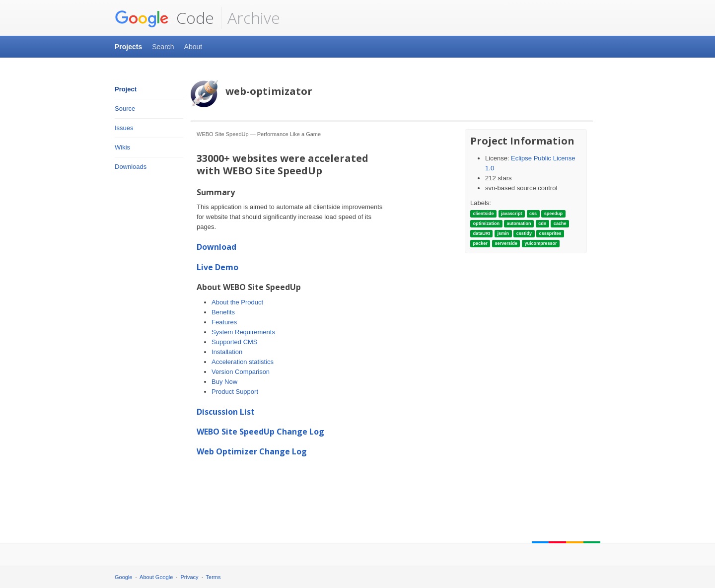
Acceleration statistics (243, 362)
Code (164, 18)
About (193, 47)
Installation (227, 352)
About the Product (237, 302)
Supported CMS (235, 342)
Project (126, 89)
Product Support (235, 392)
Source (125, 109)
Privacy (190, 577)
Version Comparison (241, 372)
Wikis (122, 147)
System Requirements (243, 332)
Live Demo (217, 267)
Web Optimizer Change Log (252, 451)
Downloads (131, 167)
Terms (214, 577)
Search (163, 47)
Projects (128, 47)
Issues (124, 128)
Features (224, 322)
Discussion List (226, 412)
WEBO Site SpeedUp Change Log (260, 432)
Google (123, 577)
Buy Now (224, 382)
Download (216, 247)
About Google (156, 577)
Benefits (223, 312)
